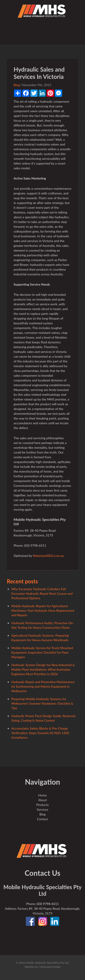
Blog (17, 85)
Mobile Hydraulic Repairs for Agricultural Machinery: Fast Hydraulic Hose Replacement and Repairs (43, 610)
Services (42, 809)
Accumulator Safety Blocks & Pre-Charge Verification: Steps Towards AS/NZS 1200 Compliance (40, 733)
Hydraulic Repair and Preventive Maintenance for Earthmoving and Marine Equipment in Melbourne (43, 686)
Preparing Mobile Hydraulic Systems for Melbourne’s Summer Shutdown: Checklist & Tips (42, 703)
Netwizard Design (50, 967)
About (42, 800)
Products (42, 805)
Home (42, 795)
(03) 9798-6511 (48, 904)
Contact (42, 819)
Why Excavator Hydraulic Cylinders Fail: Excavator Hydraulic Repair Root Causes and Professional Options (42, 593)
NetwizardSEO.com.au (48, 556)
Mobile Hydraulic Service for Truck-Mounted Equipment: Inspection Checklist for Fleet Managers (42, 652)
